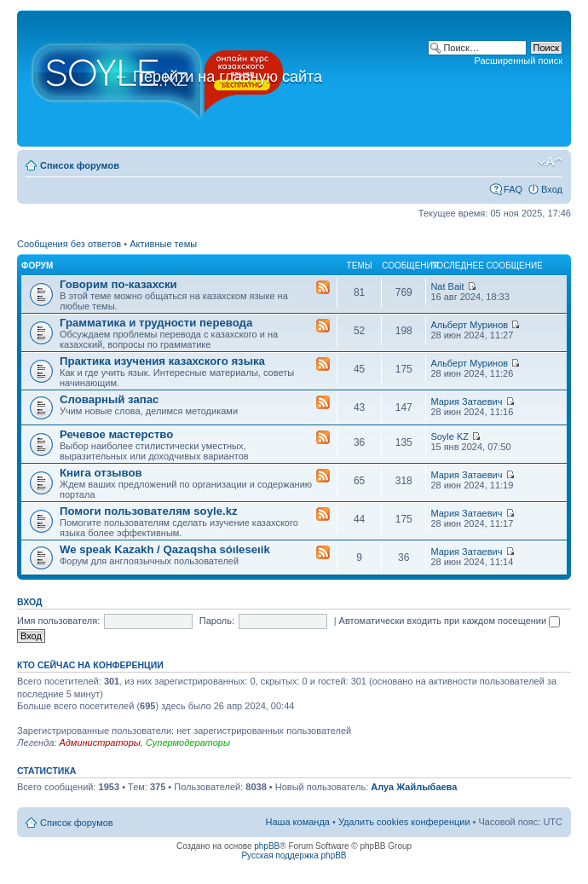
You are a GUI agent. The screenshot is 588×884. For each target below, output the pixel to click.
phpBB (267, 846)
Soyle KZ (450, 436)
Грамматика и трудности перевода (156, 323)
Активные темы (163, 244)
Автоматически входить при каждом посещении (450, 621)
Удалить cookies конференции (404, 822)
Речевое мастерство (116, 434)
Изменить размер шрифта (550, 162)
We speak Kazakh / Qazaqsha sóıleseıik (165, 549)
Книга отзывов (101, 473)
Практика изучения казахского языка (162, 361)
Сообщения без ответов (69, 244)
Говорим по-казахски (118, 284)
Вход (552, 189)
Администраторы (99, 742)
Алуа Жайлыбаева (414, 787)
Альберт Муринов (469, 325)
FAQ (513, 189)
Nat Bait (447, 286)
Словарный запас (109, 399)
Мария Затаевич (466, 402)
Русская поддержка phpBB (294, 855)
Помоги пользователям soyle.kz (149, 511)
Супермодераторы (188, 742)
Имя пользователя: (58, 621)
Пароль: (217, 621)
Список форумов (80, 165)
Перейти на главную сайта (218, 77)
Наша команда (298, 822)
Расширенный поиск (518, 61)
